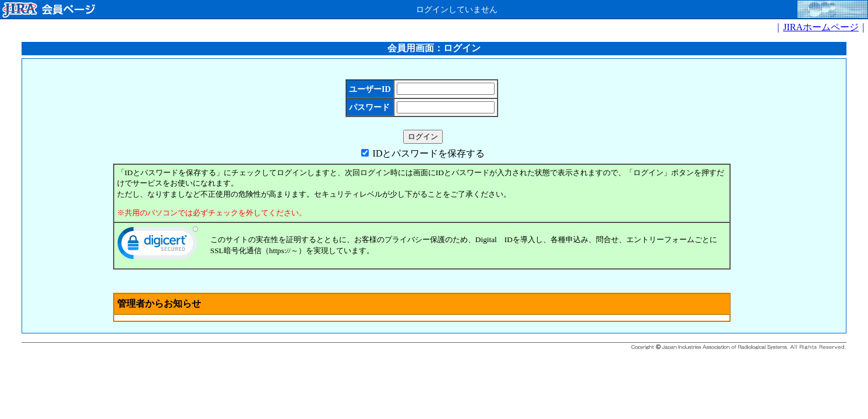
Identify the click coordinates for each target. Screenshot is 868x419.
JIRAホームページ (821, 27)
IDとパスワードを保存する (429, 153)
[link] (158, 246)
